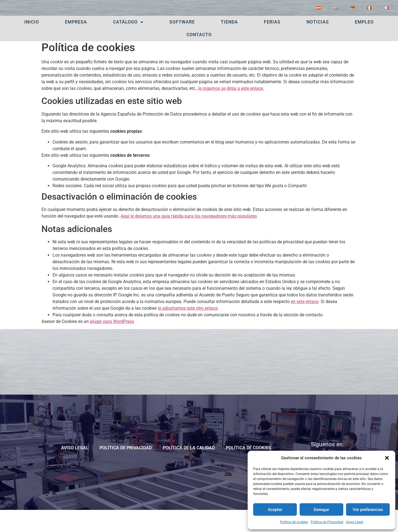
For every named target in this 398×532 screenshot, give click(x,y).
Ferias (272, 43)
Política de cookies (294, 522)
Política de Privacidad (327, 522)
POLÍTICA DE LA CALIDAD (189, 469)
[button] (387, 458)
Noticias (318, 43)
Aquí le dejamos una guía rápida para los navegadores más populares (189, 237)
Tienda (229, 43)
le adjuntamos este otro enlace (188, 329)
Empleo (364, 43)
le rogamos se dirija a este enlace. (231, 110)
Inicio (32, 43)
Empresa (76, 43)
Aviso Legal (355, 522)
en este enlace (305, 323)
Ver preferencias (368, 510)
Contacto (199, 56)
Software (182, 43)
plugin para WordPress (112, 343)
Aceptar (275, 510)
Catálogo (128, 43)
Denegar (321, 510)
